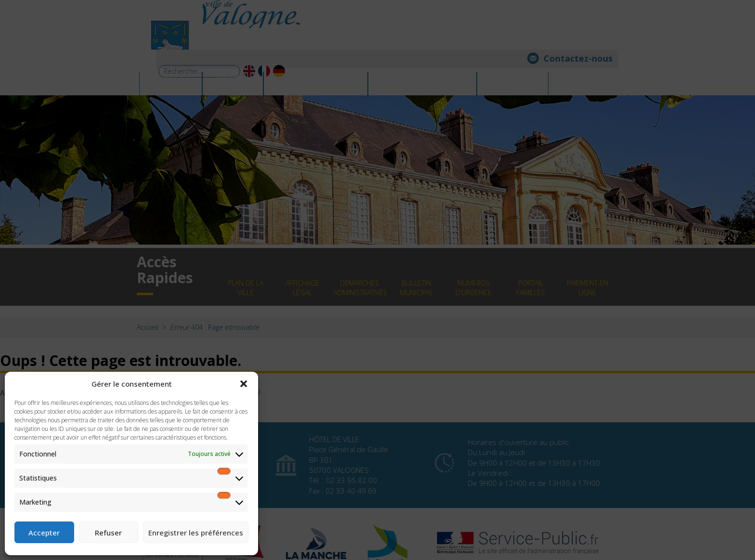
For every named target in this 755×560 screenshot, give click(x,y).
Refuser (108, 533)
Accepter (44, 533)
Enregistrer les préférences (196, 533)
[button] (244, 384)
